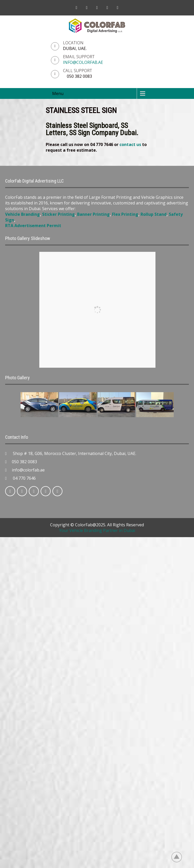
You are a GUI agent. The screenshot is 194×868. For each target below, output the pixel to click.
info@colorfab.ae (83, 62)
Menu (58, 93)
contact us (130, 144)
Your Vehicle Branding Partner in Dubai (97, 530)
